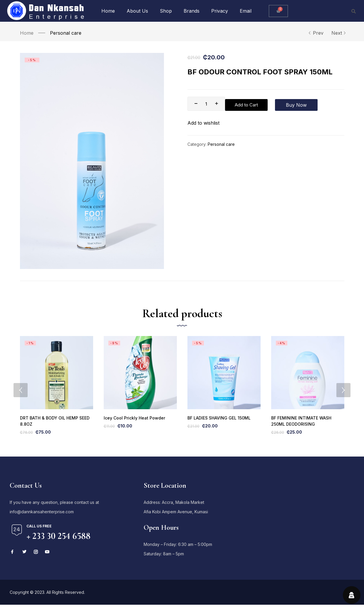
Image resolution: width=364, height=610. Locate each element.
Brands (192, 11)
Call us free (39, 531)
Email (246, 11)
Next (338, 33)
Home (108, 11)
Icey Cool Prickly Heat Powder (133, 423)
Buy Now (294, 104)
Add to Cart (249, 104)
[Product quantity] (206, 104)
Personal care (66, 33)
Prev (316, 33)
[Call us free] (17, 535)
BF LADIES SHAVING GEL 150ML (218, 423)
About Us (137, 11)
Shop (166, 11)
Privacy (220, 11)
